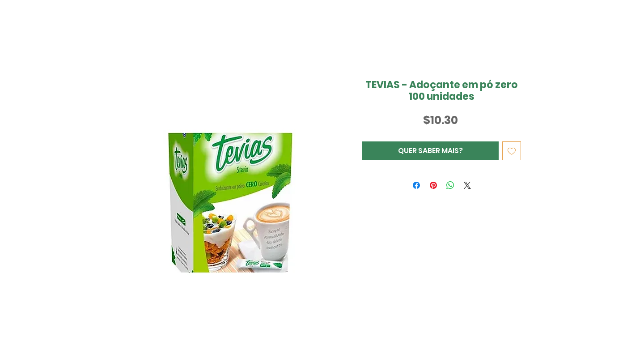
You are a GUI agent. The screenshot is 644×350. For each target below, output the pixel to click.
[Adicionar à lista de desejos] (512, 151)
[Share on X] (467, 185)
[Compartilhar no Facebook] (416, 185)
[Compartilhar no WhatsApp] (450, 185)
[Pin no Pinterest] (433, 185)
